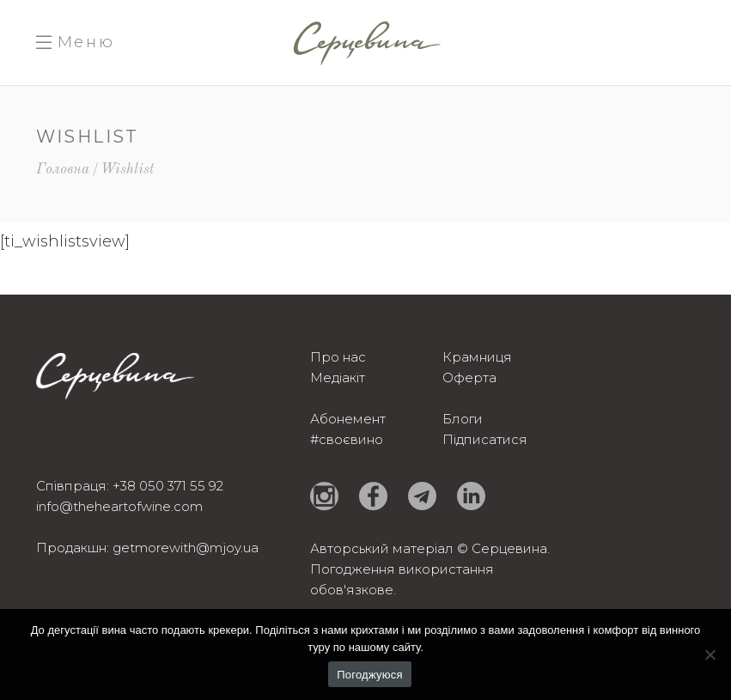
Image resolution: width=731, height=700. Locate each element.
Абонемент (348, 419)
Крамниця (477, 357)
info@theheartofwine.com (119, 506)
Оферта (469, 377)
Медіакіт (338, 377)
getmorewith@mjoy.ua (186, 548)
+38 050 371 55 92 (168, 486)
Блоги (463, 419)
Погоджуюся (370, 675)
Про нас (338, 357)
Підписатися (485, 439)
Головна (63, 170)
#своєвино (347, 439)
